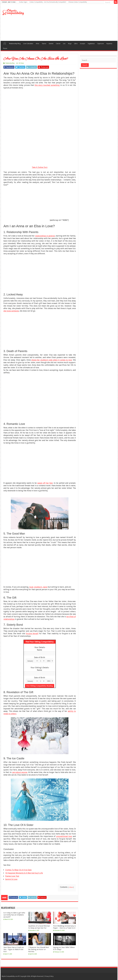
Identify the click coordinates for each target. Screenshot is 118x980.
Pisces (5, 48)
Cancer (58, 44)
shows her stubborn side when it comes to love (52, 360)
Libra (76, 44)
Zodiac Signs (23, 2)
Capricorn (101, 44)
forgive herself (32, 634)
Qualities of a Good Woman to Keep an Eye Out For (39, 927)
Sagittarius (91, 44)
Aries (38, 44)
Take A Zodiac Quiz (40, 167)
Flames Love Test (12, 876)
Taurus (44, 44)
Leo (64, 44)
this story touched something (47, 85)
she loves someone (11, 311)
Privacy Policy (49, 976)
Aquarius (109, 44)
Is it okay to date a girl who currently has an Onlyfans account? (14, 915)
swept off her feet (45, 483)
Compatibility (5, 43)
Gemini (51, 44)
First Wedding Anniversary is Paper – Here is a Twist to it (64, 927)
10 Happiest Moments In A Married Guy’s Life (24, 873)
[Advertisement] (74, 22)
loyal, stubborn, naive (38, 587)
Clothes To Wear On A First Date (18, 870)
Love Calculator (28, 44)
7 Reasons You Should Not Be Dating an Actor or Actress (39, 949)
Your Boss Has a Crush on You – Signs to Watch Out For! (14, 949)
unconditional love (64, 836)
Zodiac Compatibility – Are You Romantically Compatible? (48, 2)
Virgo (70, 44)
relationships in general (45, 236)
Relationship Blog (15, 44)
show (71, 887)
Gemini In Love (11, 879)
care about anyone (20, 772)
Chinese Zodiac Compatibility (78, 2)
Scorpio (83, 44)
